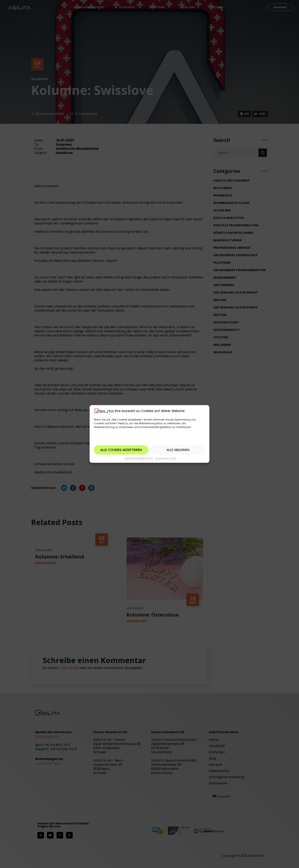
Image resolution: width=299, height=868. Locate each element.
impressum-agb (166, 458)
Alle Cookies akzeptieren (121, 450)
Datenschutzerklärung (139, 458)
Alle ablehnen (178, 450)
